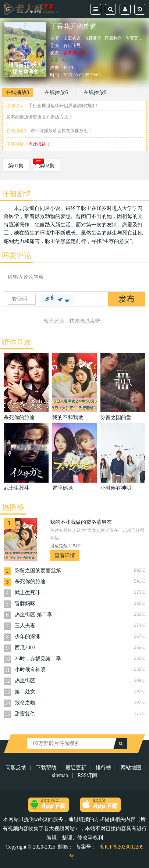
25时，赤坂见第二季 (38, 659)
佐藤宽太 (134, 38)
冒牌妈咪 (25, 604)
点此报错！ (39, 144)
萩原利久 (113, 38)
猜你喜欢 (17, 342)
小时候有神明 (30, 670)
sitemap (60, 775)
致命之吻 (25, 703)
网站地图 (131, 768)
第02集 (47, 166)
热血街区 (25, 681)
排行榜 (103, 768)
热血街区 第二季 (33, 615)
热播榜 (13, 507)
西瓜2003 (25, 648)
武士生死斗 (28, 593)
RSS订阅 (87, 775)
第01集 (16, 166)
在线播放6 (56, 92)
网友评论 (17, 255)
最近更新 (76, 768)
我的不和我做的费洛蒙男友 (81, 522)
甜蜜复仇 (25, 714)
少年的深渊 (28, 637)
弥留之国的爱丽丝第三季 (38, 571)
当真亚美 (93, 38)
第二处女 (25, 692)
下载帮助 (46, 768)
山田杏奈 (72, 38)
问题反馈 (17, 768)
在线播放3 (17, 92)
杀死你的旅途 (30, 582)
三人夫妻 (25, 626)
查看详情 (65, 555)
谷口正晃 (72, 46)
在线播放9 (95, 92)
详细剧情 (17, 194)
